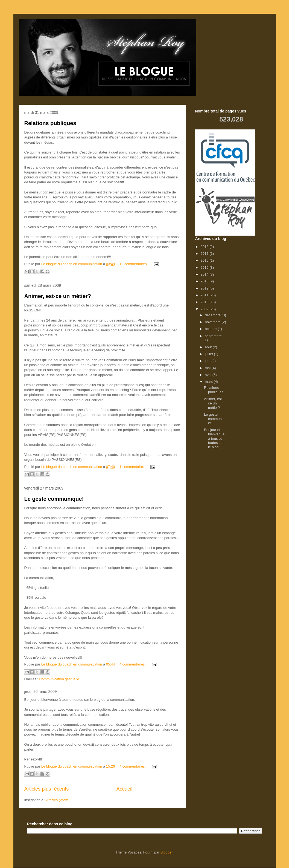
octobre (211, 329)
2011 (205, 295)
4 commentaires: (133, 664)
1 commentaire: (132, 467)
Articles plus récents (47, 789)
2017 (205, 254)
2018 (205, 247)
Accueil (125, 789)
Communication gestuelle (59, 679)
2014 (205, 274)
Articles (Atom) (58, 800)
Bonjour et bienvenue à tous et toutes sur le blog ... (214, 438)
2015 (205, 267)
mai (208, 368)
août (209, 347)
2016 (205, 260)
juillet (209, 354)
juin (208, 361)
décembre (213, 315)
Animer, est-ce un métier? (58, 296)
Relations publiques (50, 123)
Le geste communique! (54, 499)
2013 (205, 281)
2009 (205, 309)
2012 (205, 288)
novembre (213, 322)
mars (209, 382)
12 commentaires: (134, 264)
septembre (213, 336)
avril (208, 375)
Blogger (167, 852)
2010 (205, 302)
